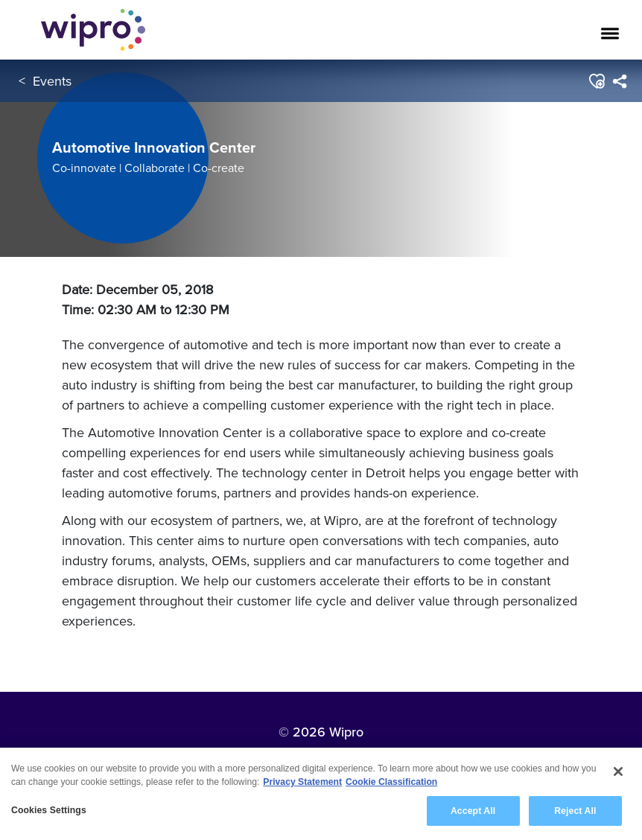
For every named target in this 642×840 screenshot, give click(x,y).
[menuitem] (619, 81)
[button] (596, 81)
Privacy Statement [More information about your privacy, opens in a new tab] (302, 783)
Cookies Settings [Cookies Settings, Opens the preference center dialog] (49, 811)
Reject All (575, 812)
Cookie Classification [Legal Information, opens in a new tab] (391, 783)
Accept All (473, 812)
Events (52, 81)
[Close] (618, 772)
